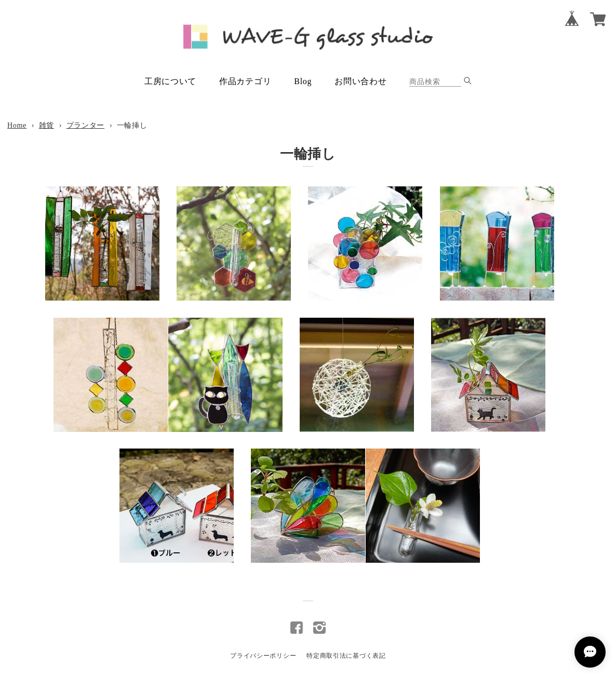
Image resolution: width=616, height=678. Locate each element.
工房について (170, 81)
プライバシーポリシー (263, 656)
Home (17, 125)
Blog (303, 81)
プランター (86, 125)
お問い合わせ (360, 81)
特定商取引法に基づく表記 (346, 656)
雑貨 (46, 125)
